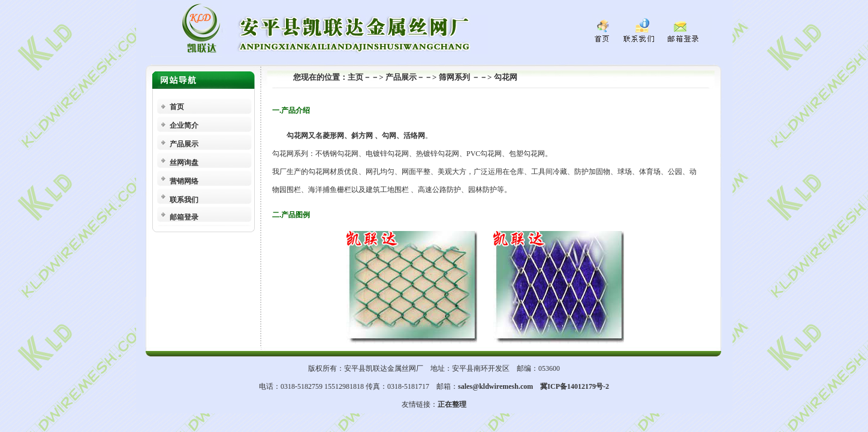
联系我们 (184, 200)
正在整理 (452, 404)
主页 (355, 77)
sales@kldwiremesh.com (495, 386)
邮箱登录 (184, 217)
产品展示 (184, 144)
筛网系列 (455, 77)
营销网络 (184, 181)
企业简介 (184, 125)
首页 (177, 107)
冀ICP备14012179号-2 (575, 386)
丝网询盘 (184, 163)
